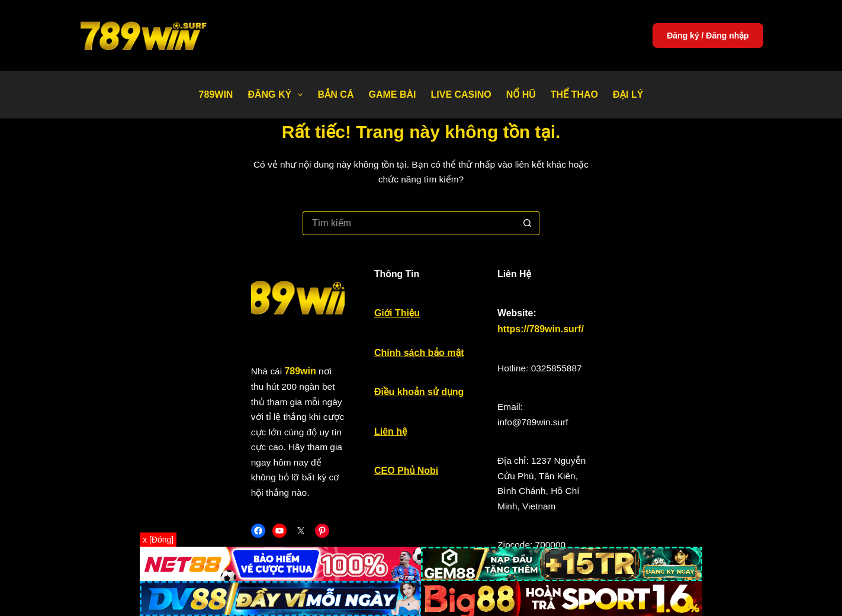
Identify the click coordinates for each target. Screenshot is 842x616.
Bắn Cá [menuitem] (335, 94)
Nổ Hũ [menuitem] (521, 94)
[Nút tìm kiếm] (528, 208)
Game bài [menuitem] (392, 94)
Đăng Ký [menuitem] (277, 95)
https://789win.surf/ (640, 308)
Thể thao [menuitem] (574, 94)
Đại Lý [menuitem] (628, 94)
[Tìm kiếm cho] (409, 208)
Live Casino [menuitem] (461, 94)
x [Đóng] (158, 540)
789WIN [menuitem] (216, 94)
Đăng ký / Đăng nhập (708, 36)
